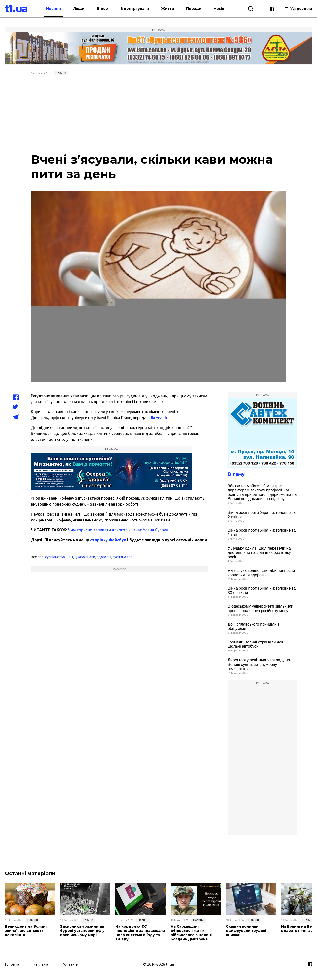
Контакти (70, 964)
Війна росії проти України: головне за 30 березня (262, 591)
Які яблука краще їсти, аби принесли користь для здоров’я (261, 573)
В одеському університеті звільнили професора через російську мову (260, 608)
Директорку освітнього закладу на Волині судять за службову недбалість (259, 664)
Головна (12, 964)
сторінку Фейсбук (108, 540)
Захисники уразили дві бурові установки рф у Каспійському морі (83, 931)
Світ (70, 557)
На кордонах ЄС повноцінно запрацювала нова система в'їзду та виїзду (140, 933)
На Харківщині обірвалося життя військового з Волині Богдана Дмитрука (191, 933)
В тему (236, 474)
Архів (219, 9)
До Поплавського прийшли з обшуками (254, 627)
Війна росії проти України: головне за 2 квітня (262, 515)
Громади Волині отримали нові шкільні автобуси (256, 644)
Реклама (40, 964)
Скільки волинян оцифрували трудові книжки (246, 931)
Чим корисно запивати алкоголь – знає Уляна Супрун (118, 530)
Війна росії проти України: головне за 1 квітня (262, 533)
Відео (102, 9)
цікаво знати (85, 557)
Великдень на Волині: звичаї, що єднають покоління (26, 931)
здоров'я (104, 557)
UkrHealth (158, 418)
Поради (194, 9)
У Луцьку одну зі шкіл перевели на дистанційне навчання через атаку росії (259, 552)
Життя (168, 9)
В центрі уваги (135, 9)
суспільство (55, 557)
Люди (79, 9)
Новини (53, 9)
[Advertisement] (158, 115)
